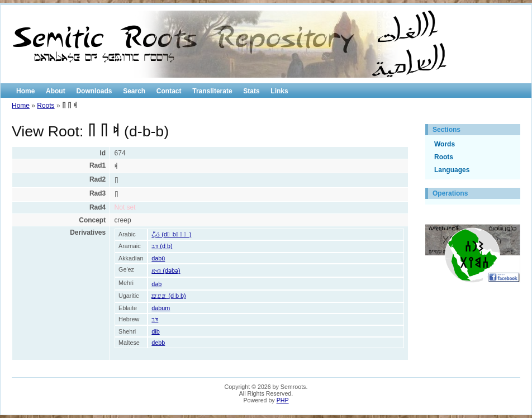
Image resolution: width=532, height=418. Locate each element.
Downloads (94, 91)
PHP (283, 400)
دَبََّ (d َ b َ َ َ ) (171, 234)
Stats (251, 91)
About (56, 91)
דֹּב (155, 319)
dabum (161, 308)
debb (158, 343)
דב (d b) (162, 246)
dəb (156, 284)
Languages (452, 170)
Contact (169, 91)
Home (25, 91)
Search (134, 91)
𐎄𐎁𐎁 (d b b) (168, 296)
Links (279, 91)
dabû (158, 258)
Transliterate (212, 91)
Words (445, 144)
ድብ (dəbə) (166, 270)
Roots (46, 106)
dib (155, 331)
